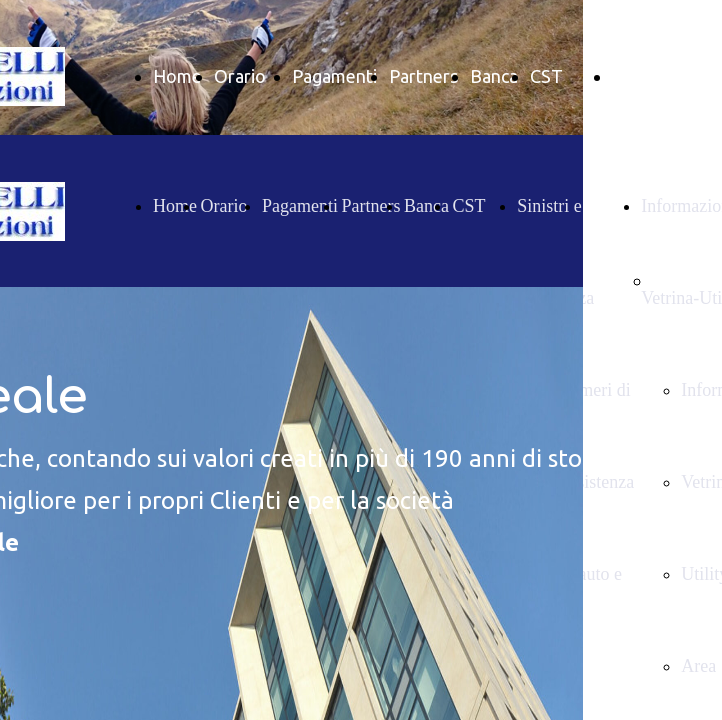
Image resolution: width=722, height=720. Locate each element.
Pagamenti (334, 76)
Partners (423, 76)
